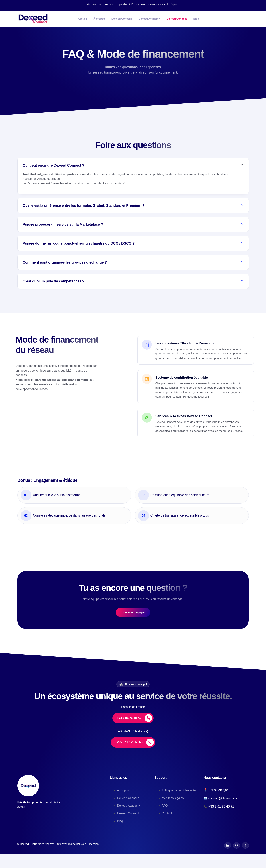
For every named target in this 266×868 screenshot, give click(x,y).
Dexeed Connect (201, 19)
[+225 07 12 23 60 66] (133, 756)
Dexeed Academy (168, 19)
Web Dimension (90, 858)
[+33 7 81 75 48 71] (133, 732)
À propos (108, 19)
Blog (225, 19)
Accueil (86, 19)
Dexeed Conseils (135, 19)
